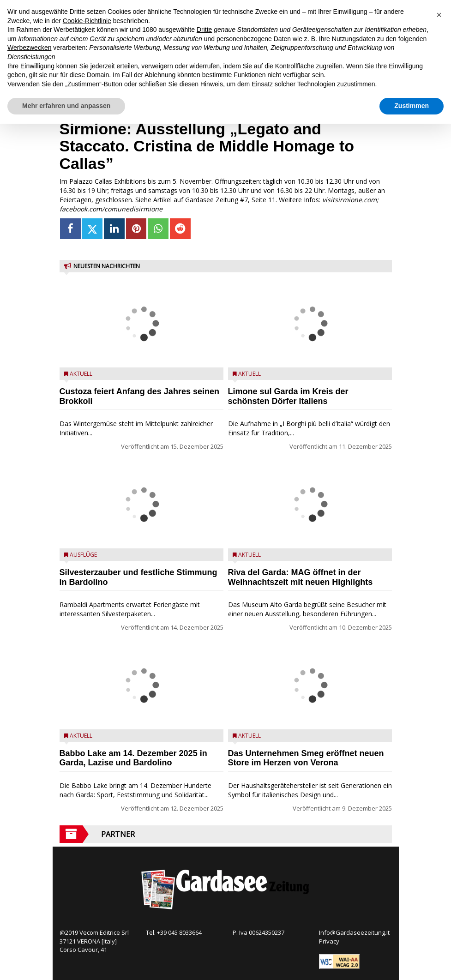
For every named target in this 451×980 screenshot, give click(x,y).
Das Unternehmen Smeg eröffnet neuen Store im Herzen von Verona (306, 758)
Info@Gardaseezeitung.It (354, 932)
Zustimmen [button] (412, 106)
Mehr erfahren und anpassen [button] (66, 106)
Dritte (204, 30)
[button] (439, 15)
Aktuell (81, 374)
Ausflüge (83, 555)
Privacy (329, 941)
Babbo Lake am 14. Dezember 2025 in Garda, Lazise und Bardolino (133, 758)
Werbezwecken (29, 48)
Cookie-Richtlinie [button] (87, 21)
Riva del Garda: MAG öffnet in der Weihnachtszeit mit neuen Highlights (301, 577)
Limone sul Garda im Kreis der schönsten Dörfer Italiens (288, 396)
